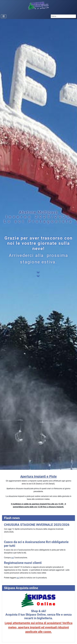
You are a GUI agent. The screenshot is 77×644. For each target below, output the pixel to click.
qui (13, 558)
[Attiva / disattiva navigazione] (4, 16)
